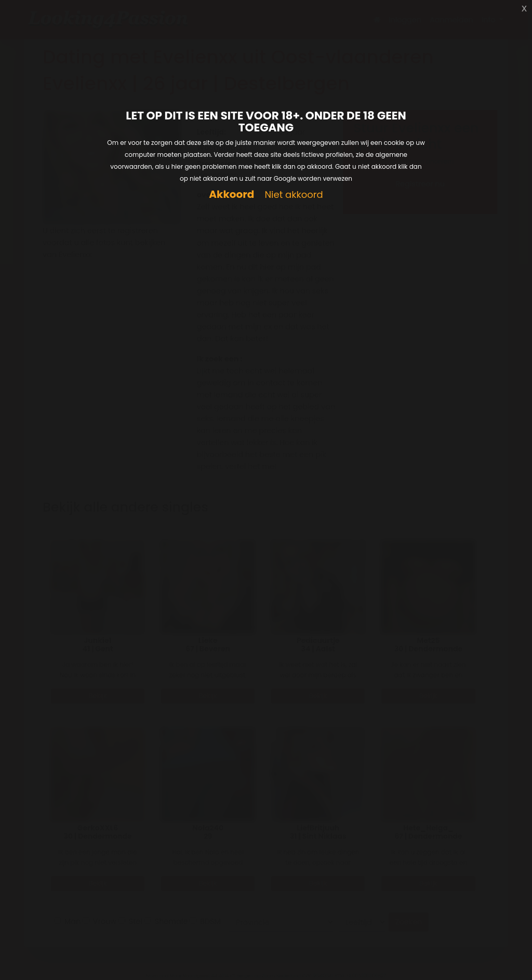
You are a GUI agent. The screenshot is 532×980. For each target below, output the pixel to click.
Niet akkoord (294, 195)
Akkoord (231, 194)
